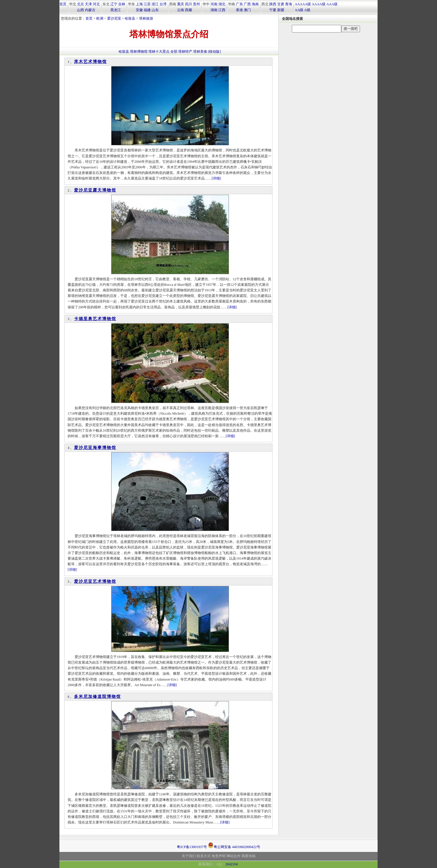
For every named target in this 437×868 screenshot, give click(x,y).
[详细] (216, 178)
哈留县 (130, 18)
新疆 (281, 10)
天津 (88, 4)
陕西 (273, 4)
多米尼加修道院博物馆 (97, 697)
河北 (96, 4)
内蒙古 (90, 10)
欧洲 (100, 18)
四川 (188, 4)
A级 (307, 10)
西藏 (188, 10)
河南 (214, 4)
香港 (239, 10)
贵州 (196, 4)
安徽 (139, 10)
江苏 (147, 4)
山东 (155, 10)
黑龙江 (116, 10)
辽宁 (114, 4)
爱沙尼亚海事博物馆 (95, 448)
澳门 (247, 10)
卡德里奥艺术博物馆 (95, 319)
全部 (174, 52)
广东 (239, 4)
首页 (63, 4)
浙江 (155, 4)
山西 (80, 10)
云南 (181, 10)
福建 (147, 10)
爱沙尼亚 (114, 18)
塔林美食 (200, 52)
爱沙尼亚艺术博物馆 (95, 581)
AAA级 (332, 4)
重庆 (181, 4)
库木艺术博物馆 (90, 62)
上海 (139, 4)
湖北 (222, 4)
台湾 (163, 4)
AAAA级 (319, 4)
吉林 (122, 4)
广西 (247, 4)
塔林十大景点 (159, 52)
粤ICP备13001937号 (192, 847)
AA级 (299, 10)
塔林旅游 (146, 18)
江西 (222, 10)
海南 (255, 4)
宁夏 (273, 10)
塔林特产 (185, 52)
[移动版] (215, 52)
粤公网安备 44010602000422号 (234, 845)
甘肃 (281, 4)
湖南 (214, 10)
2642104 (232, 864)
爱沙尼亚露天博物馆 (95, 190)
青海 (289, 4)
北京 (80, 4)
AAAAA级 (303, 4)
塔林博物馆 (139, 52)
